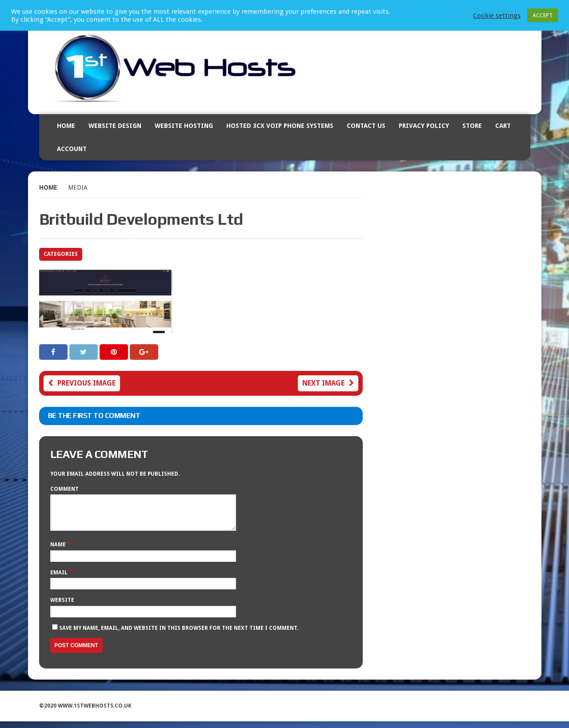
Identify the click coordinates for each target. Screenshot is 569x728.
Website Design (115, 126)
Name (59, 551)
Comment (64, 489)
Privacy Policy (424, 126)
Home (66, 126)
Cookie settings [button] (497, 16)
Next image (328, 383)
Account (72, 149)
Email (60, 579)
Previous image (82, 383)
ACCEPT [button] (543, 15)
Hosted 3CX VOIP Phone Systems (280, 126)
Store (472, 126)
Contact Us (366, 126)
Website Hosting (184, 126)
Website (62, 607)
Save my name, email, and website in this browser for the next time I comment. (179, 635)
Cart (503, 126)
